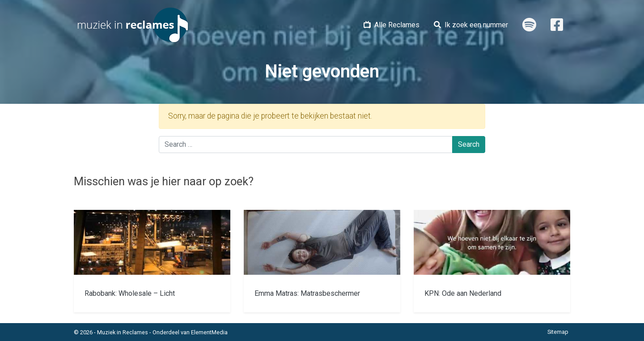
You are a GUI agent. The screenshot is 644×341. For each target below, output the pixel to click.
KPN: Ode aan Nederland (463, 293)
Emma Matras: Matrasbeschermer (307, 293)
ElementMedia (209, 332)
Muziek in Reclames (123, 332)
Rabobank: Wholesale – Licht (130, 293)
